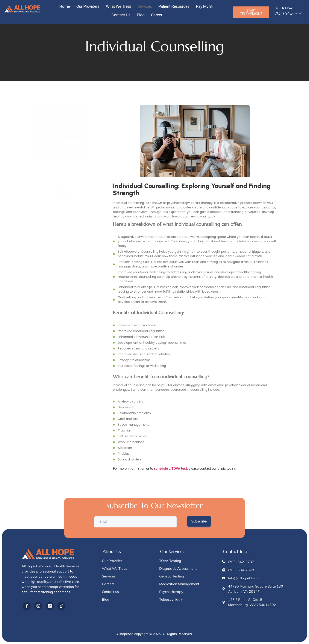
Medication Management (61, 137)
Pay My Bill (205, 6)
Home (64, 6)
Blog (141, 15)
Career (157, 15)
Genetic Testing (54, 127)
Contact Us (121, 15)
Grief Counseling (55, 166)
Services (145, 6)
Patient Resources (174, 6)
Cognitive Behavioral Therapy (64, 156)
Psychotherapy (53, 147)
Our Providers (88, 6)
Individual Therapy (56, 176)
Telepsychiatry (53, 206)
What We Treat (118, 6)
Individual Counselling (58, 186)
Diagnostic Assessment (60, 117)
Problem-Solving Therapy (61, 196)
